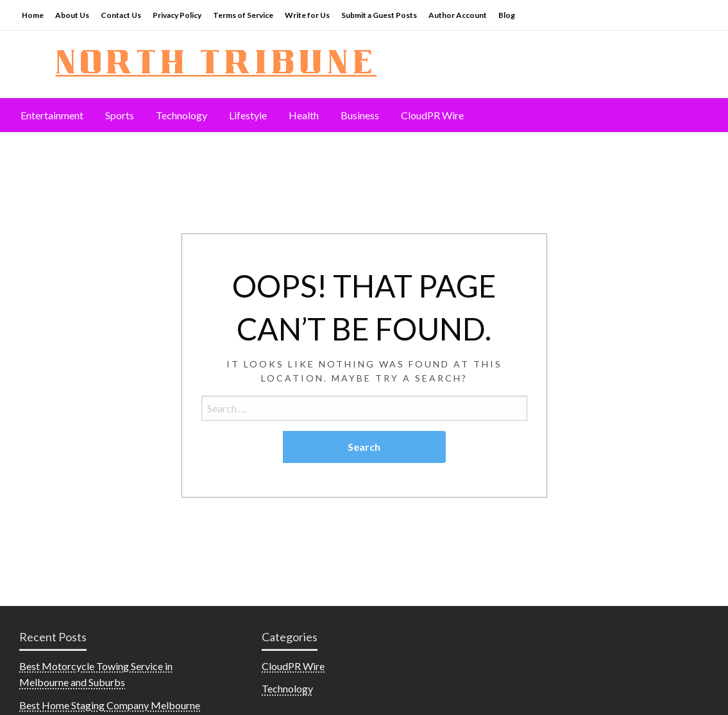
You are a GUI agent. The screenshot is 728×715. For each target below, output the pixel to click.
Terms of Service (243, 15)
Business (360, 115)
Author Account (458, 15)
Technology (182, 115)
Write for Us (307, 15)
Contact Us (121, 15)
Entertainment (52, 115)
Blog (507, 15)
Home (33, 15)
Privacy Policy (177, 15)
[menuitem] (52, 115)
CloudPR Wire (432, 115)
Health (304, 115)
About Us (72, 15)
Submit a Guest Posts (379, 15)
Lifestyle (248, 115)
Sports (120, 115)
